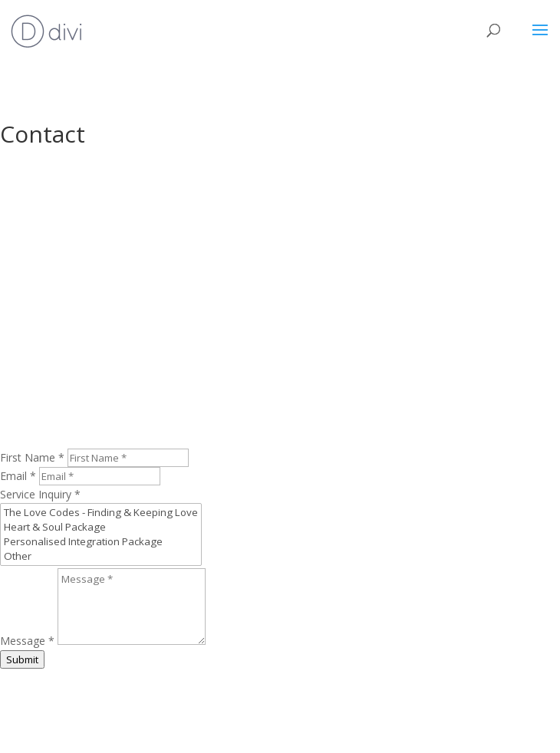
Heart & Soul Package (101, 527)
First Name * (32, 457)
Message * (27, 641)
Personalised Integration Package (101, 542)
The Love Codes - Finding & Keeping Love (101, 513)
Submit (22, 659)
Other (101, 556)
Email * (18, 476)
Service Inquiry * (40, 494)
